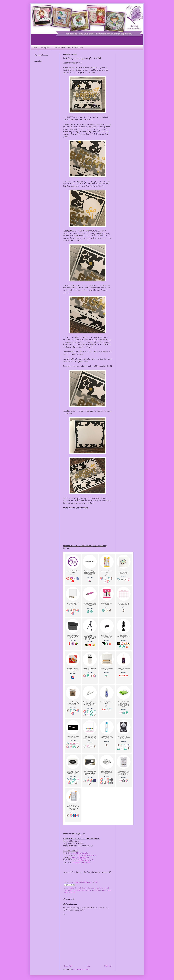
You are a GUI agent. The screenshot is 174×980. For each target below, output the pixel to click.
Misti (74, 890)
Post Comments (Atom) (80, 970)
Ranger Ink (93, 890)
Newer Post (68, 966)
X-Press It (71, 893)
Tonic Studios (101, 890)
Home (35, 48)
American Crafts (74, 888)
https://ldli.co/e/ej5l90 (81, 858)
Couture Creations (86, 888)
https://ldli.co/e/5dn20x (87, 856)
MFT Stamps (68, 890)
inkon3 (107, 888)
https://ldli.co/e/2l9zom (81, 863)
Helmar (102, 888)
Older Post (108, 966)
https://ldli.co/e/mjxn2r (85, 860)
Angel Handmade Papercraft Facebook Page (68, 48)
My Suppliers (45, 48)
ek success (95, 888)
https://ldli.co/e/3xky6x (79, 853)
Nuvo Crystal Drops (83, 890)
